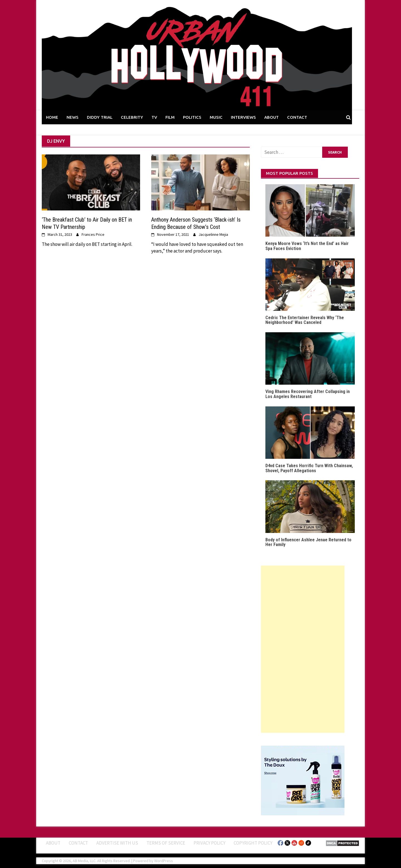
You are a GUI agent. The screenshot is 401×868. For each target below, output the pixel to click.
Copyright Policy (253, 843)
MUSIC (216, 117)
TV (154, 117)
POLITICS (192, 117)
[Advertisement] (303, 649)
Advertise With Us (117, 843)
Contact (78, 843)
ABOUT (272, 117)
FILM (170, 117)
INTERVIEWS (243, 117)
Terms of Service (166, 843)
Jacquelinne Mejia (213, 234)
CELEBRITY (132, 117)
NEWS (73, 117)
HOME (52, 117)
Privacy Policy (209, 843)
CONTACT (297, 117)
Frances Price (93, 234)
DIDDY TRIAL (100, 117)
